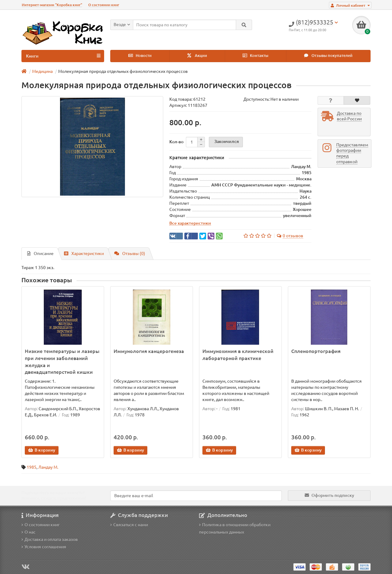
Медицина (42, 71)
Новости (140, 56)
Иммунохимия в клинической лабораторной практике (238, 355)
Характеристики (84, 253)
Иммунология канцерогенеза (149, 351)
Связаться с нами (129, 525)
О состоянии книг (104, 5)
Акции (197, 56)
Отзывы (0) (130, 253)
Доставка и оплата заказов (50, 539)
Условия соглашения (44, 547)
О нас (28, 532)
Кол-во (176, 142)
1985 (32, 467)
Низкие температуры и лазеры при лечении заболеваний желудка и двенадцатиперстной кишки (62, 362)
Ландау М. (48, 467)
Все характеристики (190, 223)
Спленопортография (316, 351)
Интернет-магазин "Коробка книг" (52, 5)
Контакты (255, 56)
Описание (40, 253)
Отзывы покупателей (328, 56)
